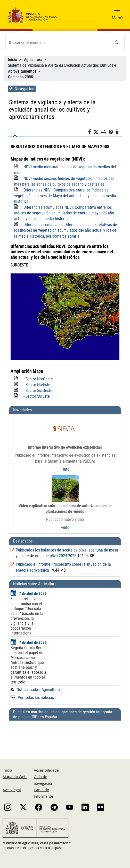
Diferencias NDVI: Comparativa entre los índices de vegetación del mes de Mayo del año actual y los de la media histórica (65, 189)
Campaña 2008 (21, 77)
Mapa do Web (15, 770)
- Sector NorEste (37, 378)
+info (65, 462)
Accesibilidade (46, 763)
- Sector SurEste (37, 389)
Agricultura (33, 60)
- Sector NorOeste (38, 372)
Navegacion (22, 89)
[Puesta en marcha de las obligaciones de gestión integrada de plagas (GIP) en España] (65, 728)
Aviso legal (12, 783)
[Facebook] (91, 126)
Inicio (13, 60)
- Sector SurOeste (38, 383)
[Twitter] (97, 125)
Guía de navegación (44, 773)
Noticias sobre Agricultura (38, 682)
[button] (117, 12)
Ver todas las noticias (32, 690)
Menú (117, 18)
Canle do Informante (43, 786)
